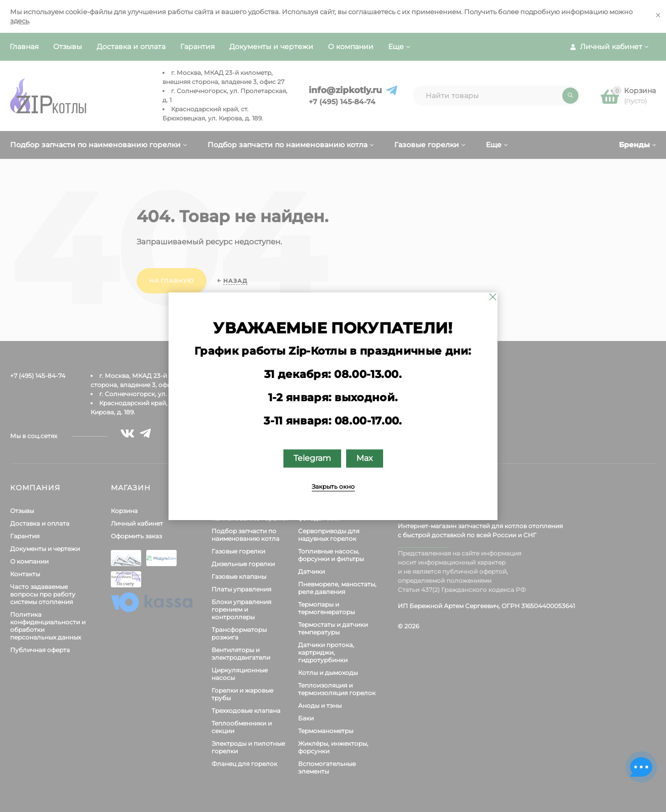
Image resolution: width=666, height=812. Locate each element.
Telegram (312, 458)
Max (365, 458)
